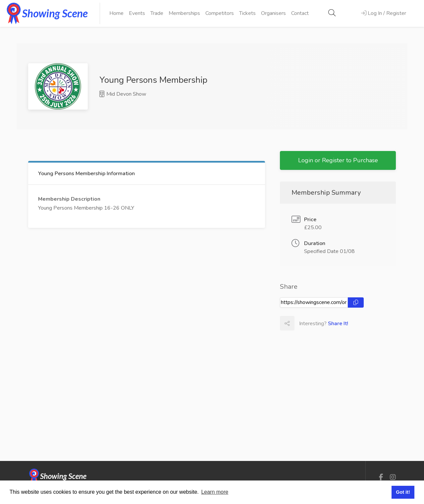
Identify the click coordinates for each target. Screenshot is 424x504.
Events (137, 13)
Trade (157, 13)
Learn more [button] (215, 492)
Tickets (247, 13)
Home (116, 13)
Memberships (184, 13)
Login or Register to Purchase (338, 160)
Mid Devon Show (123, 94)
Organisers (273, 13)
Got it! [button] (403, 492)
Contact (300, 13)
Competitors (220, 13)
